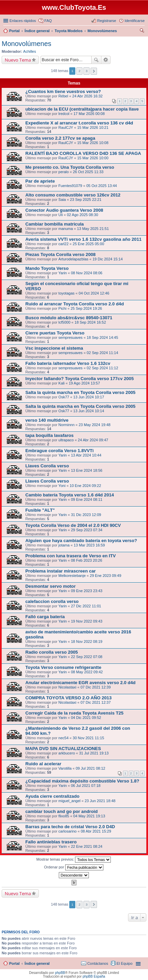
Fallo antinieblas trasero (51, 842)
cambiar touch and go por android (61, 811)
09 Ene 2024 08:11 (87, 499)
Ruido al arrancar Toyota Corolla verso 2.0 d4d (75, 304)
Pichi (63, 308)
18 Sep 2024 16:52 (90, 322)
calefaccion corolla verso (52, 601)
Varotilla (65, 768)
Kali (61, 383)
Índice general (37, 963)
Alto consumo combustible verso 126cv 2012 (73, 195)
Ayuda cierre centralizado (52, 796)
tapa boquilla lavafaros (50, 435)
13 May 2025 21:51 (93, 229)
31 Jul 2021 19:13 (94, 753)
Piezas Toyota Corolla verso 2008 (60, 254)
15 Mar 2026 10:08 (93, 143)
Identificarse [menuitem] (135, 21)
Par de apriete (40, 181)
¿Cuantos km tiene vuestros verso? (63, 91)
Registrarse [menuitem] (106, 21)
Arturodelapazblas (73, 259)
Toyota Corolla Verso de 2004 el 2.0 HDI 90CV (73, 525)
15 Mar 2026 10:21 (93, 127)
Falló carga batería (45, 617)
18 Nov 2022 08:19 (87, 641)
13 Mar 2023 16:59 (89, 545)
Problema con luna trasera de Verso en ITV (71, 556)
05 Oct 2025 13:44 (102, 186)
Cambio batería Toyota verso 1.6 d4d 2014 (70, 495)
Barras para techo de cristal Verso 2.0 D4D (70, 827)
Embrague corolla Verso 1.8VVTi (59, 451)
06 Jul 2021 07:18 (86, 786)
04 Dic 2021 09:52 (86, 718)
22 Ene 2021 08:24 (87, 846)
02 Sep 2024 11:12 (103, 368)
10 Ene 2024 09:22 (85, 486)
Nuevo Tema (18, 60)
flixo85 (64, 816)
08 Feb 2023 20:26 (87, 560)
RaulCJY (66, 127)
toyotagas (67, 293)
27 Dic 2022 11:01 (86, 606)
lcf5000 (64, 322)
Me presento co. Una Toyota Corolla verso (70, 167)
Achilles (30, 51)
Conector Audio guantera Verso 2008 (64, 210)
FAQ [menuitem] (48, 21)
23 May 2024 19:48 (95, 425)
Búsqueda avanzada (106, 60)
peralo (64, 172)
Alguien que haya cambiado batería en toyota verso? (81, 541)
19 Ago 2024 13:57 (84, 383)
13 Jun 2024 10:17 (89, 397)
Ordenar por (73, 867)
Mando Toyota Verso (47, 268)
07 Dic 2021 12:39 (95, 687)
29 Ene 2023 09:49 (106, 576)
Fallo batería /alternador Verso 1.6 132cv (68, 363)
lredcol (64, 114)
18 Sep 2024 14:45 (103, 337)
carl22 (64, 244)
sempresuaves (71, 337)
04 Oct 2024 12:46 (94, 293)
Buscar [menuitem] (142, 31)
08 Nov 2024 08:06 (87, 273)
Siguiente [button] (94, 71)
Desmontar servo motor (51, 586)
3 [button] (87, 71)
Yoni (62, 486)
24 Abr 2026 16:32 (88, 96)
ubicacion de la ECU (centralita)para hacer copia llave (82, 109)
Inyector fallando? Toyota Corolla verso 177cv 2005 (80, 379)
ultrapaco (66, 440)
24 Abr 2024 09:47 (93, 440)
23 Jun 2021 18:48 (100, 801)
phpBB (60, 973)
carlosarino (68, 831)
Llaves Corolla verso (47, 466)
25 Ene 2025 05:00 (88, 244)
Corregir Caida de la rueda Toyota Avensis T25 (74, 713)
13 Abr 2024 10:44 (86, 455)
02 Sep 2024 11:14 (103, 353)
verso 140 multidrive (47, 420)
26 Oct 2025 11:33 (88, 172)
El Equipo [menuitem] (125, 963)
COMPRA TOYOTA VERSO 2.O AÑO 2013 (68, 698)
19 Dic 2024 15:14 (108, 259)
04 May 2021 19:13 (89, 816)
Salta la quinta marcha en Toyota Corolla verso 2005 (80, 392)
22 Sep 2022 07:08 (87, 657)
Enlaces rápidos (23, 21)
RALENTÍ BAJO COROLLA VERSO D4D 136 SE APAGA (83, 153)
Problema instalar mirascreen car (60, 571)
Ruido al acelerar (43, 764)
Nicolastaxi (67, 687)
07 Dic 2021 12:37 (95, 702)
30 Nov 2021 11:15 (88, 738)
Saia (62, 200)
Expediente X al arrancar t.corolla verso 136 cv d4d (79, 123)
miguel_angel (69, 801)
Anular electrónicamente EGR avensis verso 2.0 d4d (80, 683)
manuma (66, 229)
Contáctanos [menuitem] (98, 963)
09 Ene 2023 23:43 (87, 591)
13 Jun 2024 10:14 (89, 411)
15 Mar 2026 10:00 (93, 158)
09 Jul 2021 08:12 (90, 768)
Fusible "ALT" (40, 510)
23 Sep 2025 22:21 (86, 200)
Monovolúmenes (27, 44)
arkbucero (67, 753)
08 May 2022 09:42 (87, 672)
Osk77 (64, 397)
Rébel (63, 96)
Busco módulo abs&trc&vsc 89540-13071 (69, 318)
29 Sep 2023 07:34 (87, 530)
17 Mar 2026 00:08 (89, 114)
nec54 (64, 738)
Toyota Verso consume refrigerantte (63, 667)
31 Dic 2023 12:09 (86, 515)
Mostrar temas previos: (74, 860)
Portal (14, 31)
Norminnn (67, 425)
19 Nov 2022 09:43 (87, 621)
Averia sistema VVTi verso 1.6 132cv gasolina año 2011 (83, 239)
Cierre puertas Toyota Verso (55, 333)
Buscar (96, 60)
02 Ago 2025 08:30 (82, 215)
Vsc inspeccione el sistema (54, 348)
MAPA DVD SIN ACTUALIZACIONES (63, 749)
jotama (64, 545)
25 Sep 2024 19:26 (86, 308)
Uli (61, 215)
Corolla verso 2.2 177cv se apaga (60, 138)
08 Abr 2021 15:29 (96, 831)
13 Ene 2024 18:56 (87, 470)
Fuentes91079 (70, 186)
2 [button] (79, 71)
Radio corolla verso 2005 (52, 652)
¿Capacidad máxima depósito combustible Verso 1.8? (82, 781)
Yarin (63, 273)
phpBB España (94, 976)
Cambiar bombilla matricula (55, 224)
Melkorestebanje (72, 576)
